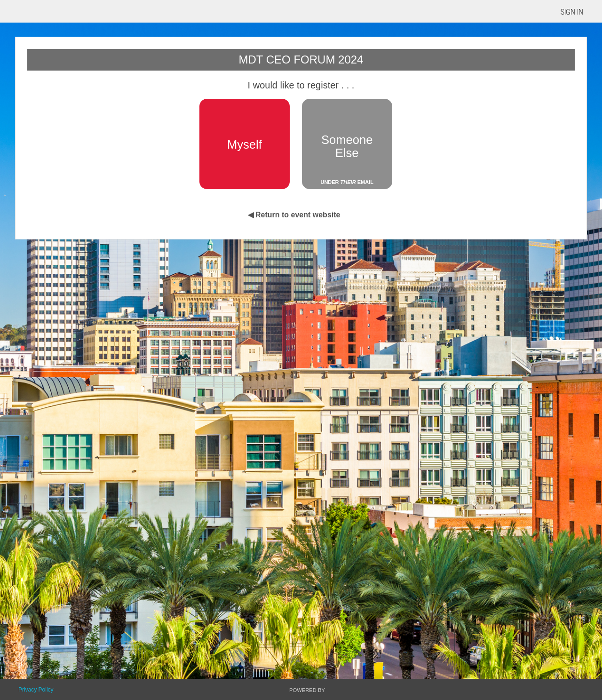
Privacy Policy (36, 690)
